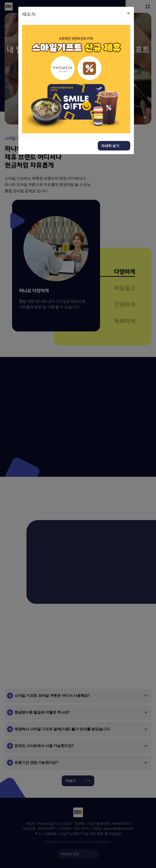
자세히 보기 (110, 146)
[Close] (129, 13)
